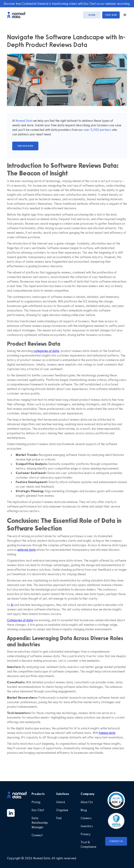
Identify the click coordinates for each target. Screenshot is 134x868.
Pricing (36, 802)
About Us (87, 802)
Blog (84, 810)
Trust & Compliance (88, 844)
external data (27, 550)
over (87, 130)
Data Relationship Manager (40, 823)
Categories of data (20, 620)
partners (105, 130)
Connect (37, 835)
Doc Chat (38, 810)
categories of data (46, 351)
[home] (18, 15)
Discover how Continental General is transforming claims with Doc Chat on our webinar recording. (67, 4)
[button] (123, 15)
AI (12, 605)
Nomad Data (24, 121)
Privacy (86, 834)
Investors (87, 826)
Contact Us (116, 841)
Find (59, 818)
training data (107, 733)
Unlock (61, 802)
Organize (62, 810)
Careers (86, 818)
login (92, 15)
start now (111, 15)
